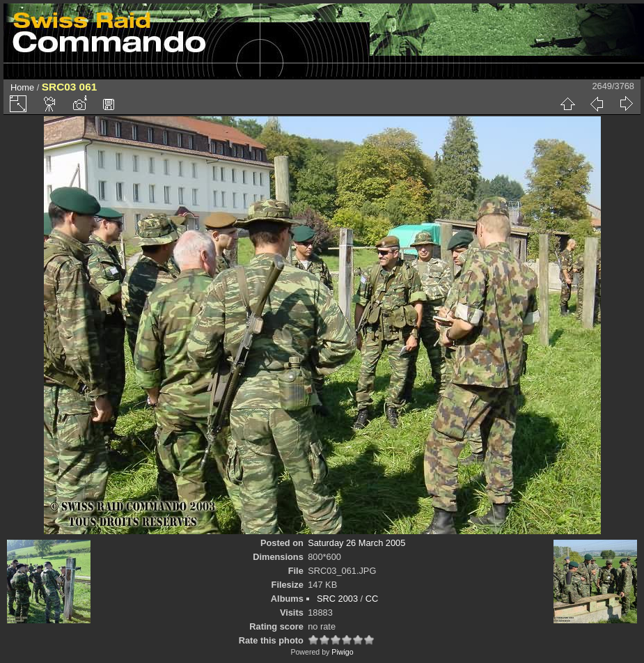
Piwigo (342, 652)
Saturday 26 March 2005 (356, 543)
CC (372, 599)
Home (22, 87)
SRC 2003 (337, 599)
